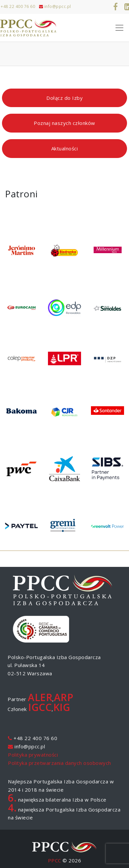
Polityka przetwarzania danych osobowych (60, 763)
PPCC (55, 860)
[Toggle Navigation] (119, 28)
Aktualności (65, 148)
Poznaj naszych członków (64, 123)
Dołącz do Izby (64, 98)
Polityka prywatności (33, 755)
